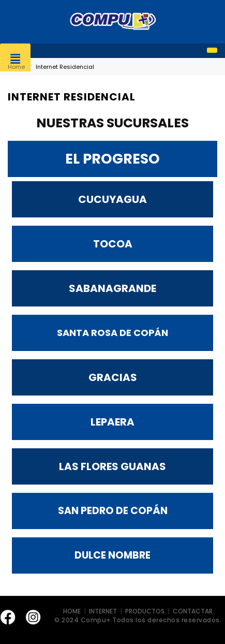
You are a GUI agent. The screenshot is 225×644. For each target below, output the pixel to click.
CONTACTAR (193, 611)
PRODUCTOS (145, 611)
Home (16, 67)
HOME (73, 611)
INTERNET (104, 611)
